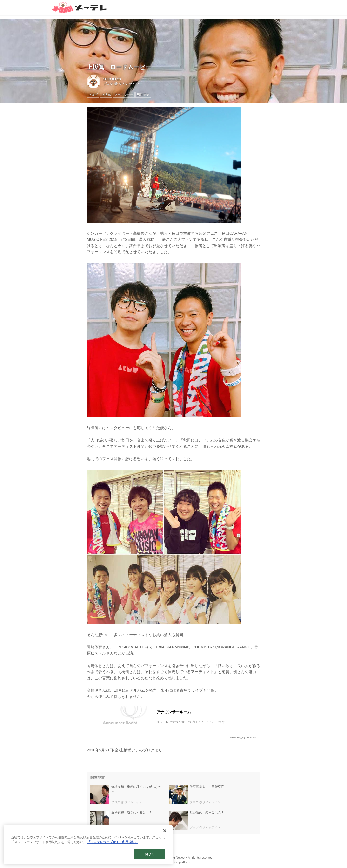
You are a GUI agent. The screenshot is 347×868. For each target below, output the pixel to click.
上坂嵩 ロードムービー (119, 67)
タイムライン (129, 84)
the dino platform (179, 862)
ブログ (108, 84)
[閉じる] (165, 831)
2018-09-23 (112, 79)
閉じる (150, 854)
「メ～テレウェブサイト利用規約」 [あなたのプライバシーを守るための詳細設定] (113, 842)
